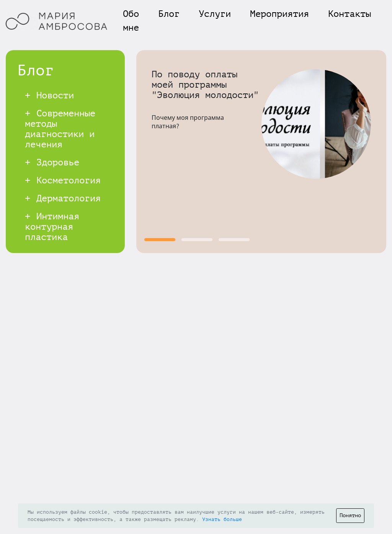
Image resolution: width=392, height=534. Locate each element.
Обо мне (131, 21)
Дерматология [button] (63, 198)
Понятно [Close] (350, 515)
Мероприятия (279, 14)
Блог (169, 14)
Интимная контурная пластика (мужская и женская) (52, 237)
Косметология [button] (63, 180)
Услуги (215, 14)
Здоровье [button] (52, 162)
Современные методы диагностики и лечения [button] (60, 129)
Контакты (350, 14)
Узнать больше (222, 519)
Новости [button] (49, 96)
